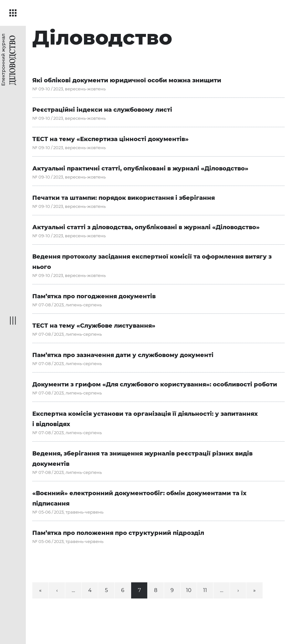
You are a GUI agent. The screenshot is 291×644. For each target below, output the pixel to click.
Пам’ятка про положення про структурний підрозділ (118, 533)
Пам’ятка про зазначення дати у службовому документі (123, 355)
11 (205, 590)
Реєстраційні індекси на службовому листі (102, 110)
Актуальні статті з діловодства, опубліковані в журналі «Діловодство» (146, 227)
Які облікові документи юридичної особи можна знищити (127, 80)
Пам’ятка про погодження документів (94, 296)
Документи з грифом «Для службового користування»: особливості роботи (155, 384)
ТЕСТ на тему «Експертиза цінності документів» (110, 139)
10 (189, 590)
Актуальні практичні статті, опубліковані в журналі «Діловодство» (140, 169)
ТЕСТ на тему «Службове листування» (94, 326)
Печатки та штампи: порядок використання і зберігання (124, 198)
